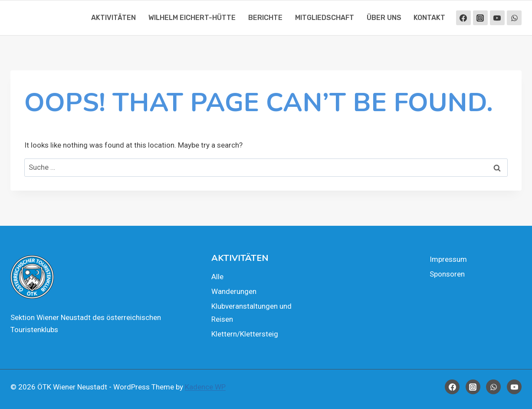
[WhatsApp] (514, 18)
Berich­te (265, 18)
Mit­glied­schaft (325, 18)
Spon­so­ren (447, 274)
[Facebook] (463, 18)
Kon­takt (429, 18)
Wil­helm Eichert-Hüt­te (192, 18)
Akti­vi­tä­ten (113, 18)
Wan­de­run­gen (234, 291)
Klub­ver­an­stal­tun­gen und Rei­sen (251, 313)
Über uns (384, 18)
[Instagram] (480, 18)
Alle (217, 277)
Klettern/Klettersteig (245, 334)
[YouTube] (497, 18)
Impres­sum (448, 259)
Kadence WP (205, 387)
